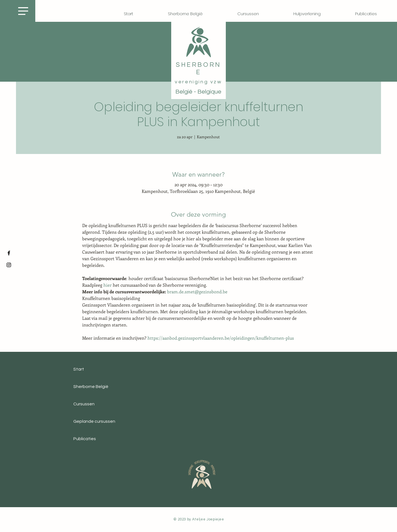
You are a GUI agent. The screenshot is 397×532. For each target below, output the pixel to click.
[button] (23, 11)
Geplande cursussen (94, 421)
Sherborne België (91, 387)
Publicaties (85, 439)
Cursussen (84, 404)
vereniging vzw (198, 82)
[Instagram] (9, 265)
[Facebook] (9, 253)
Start (79, 369)
